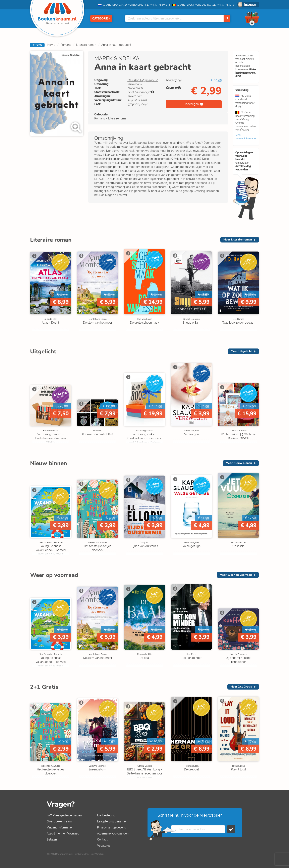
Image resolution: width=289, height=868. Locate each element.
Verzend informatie (59, 827)
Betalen (52, 839)
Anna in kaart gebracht (116, 45)
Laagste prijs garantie (111, 821)
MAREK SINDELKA (117, 58)
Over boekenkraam (59, 821)
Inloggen (250, 5)
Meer (238, 240)
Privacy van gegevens (111, 827)
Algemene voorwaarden (113, 833)
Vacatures (104, 846)
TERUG (37, 45)
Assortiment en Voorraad (63, 833)
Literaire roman (86, 45)
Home (51, 45)
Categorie (101, 18)
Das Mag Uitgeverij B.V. (143, 80)
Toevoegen (192, 104)
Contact (102, 839)
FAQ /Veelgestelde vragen (64, 815)
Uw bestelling (106, 815)
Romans (66, 45)
